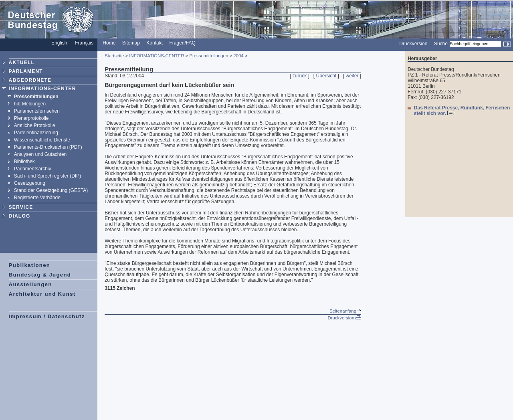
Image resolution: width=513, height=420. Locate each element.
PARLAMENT (26, 71)
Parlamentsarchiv (33, 169)
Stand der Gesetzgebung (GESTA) (51, 190)
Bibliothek (24, 162)
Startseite (114, 56)
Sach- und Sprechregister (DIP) (47, 176)
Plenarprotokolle (31, 118)
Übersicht (326, 76)
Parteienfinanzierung (36, 133)
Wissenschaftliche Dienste (42, 140)
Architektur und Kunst (42, 294)
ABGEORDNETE (30, 80)
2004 (238, 56)
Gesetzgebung (30, 183)
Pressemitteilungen (36, 97)
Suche (441, 44)
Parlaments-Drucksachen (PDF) (48, 147)
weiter (352, 76)
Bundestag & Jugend (40, 275)
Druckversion (413, 44)
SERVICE (21, 207)
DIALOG (20, 216)
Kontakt (155, 43)
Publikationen (30, 265)
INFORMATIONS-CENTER (42, 89)
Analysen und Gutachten (40, 154)
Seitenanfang (345, 311)
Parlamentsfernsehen (37, 111)
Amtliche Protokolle (35, 125)
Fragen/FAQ (182, 43)
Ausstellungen (30, 284)
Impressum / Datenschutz (47, 316)
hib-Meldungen (30, 104)
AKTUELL (22, 63)
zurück (300, 76)
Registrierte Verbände (37, 198)
